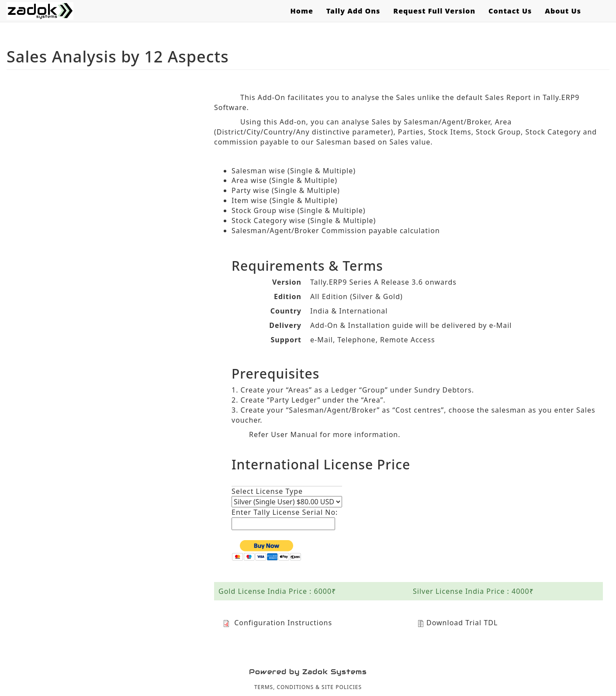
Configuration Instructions (277, 623)
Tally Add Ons (353, 11)
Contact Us (510, 11)
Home (301, 11)
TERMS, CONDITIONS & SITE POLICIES (308, 687)
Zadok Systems (335, 672)
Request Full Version (434, 11)
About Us (563, 11)
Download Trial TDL (457, 623)
